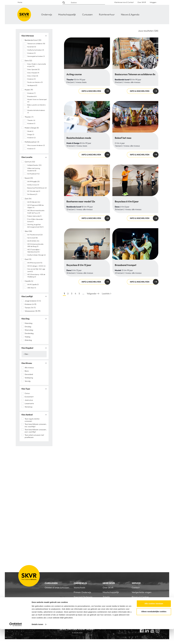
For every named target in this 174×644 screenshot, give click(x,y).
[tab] (34, 36)
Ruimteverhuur (107, 14)
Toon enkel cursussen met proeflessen (34, 436)
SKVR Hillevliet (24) (34, 202)
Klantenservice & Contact (124, 2)
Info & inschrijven (91, 91)
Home (20, 2)
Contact (136, 587)
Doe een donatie (111, 602)
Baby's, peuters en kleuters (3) (36, 106)
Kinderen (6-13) (31, 304)
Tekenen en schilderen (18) (36, 44)
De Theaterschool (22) (35, 235)
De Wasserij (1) (32, 194)
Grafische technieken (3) (36, 50)
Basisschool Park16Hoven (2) (37, 188)
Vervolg (27, 381)
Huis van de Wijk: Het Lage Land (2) (36, 270)
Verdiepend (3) (32, 85)
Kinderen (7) (31, 93)
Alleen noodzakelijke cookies (154, 626)
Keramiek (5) (32, 47)
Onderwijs (47, 14)
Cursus (27, 393)
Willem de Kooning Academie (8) (34, 169)
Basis (27, 371)
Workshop (29, 407)
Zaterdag (28, 340)
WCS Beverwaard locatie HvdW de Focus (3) (36, 212)
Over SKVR (142, 2)
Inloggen (153, 2)
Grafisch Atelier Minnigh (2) (36, 255)
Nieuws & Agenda (130, 14)
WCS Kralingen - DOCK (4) (36, 266)
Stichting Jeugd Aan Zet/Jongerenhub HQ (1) (35, 226)
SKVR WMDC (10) (33, 241)
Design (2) (31, 134)
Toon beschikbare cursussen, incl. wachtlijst (36, 425)
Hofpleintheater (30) (34, 165)
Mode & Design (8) (32, 128)
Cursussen (87, 14)
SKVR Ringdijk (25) (33, 181)
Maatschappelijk (67, 14)
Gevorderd (29, 374)
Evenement (29, 397)
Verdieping (29, 378)
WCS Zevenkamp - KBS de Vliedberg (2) (36, 276)
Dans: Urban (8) (33, 76)
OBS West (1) (32, 288)
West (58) (28, 231)
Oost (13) (28, 259)
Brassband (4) (32, 96)
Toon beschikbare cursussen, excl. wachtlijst (36, 431)
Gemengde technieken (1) (36, 56)
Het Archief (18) (33, 238)
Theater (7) (29, 117)
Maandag (28, 323)
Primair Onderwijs (82, 592)
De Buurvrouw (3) (33, 185)
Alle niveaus (29, 367)
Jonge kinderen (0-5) (33, 301)
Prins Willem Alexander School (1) (35, 220)
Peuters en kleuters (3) (35, 82)
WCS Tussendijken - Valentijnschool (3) (34, 251)
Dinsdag (28, 326)
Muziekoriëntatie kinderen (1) (36, 111)
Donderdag (29, 333)
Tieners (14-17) (30, 307)
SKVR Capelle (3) (33, 284)
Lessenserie (29, 403)
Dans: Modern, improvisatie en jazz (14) (37, 65)
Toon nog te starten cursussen (32, 420)
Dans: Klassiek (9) (33, 73)
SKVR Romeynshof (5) (35, 263)
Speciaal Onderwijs (83, 597)
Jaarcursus (29, 400)
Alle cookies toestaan (154, 619)
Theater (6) (31, 120)
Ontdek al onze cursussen (57, 587)
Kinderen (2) (32, 138)
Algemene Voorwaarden (143, 602)
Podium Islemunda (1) (34, 216)
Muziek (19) (29, 90)
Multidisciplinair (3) (32, 142)
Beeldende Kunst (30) (33, 40)
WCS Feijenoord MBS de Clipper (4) (35, 206)
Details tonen (37, 639)
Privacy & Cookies (140, 597)
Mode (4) (30, 131)
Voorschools (79, 587)
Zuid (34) (28, 198)
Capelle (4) (29, 281)
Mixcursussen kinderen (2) (36, 145)
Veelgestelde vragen (142, 592)
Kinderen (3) (32, 53)
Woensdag (29, 330)
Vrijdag (27, 337)
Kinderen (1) (31, 124)
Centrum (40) (30, 162)
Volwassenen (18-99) (33, 311)
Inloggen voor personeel (143, 606)
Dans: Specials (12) (33, 70)
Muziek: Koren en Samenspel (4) (37, 101)
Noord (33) (29, 178)
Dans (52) (28, 61)
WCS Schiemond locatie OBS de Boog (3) (35, 245)
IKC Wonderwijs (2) (34, 191)
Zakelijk (106, 597)
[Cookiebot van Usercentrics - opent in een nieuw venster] (16, 639)
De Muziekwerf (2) (33, 174)
